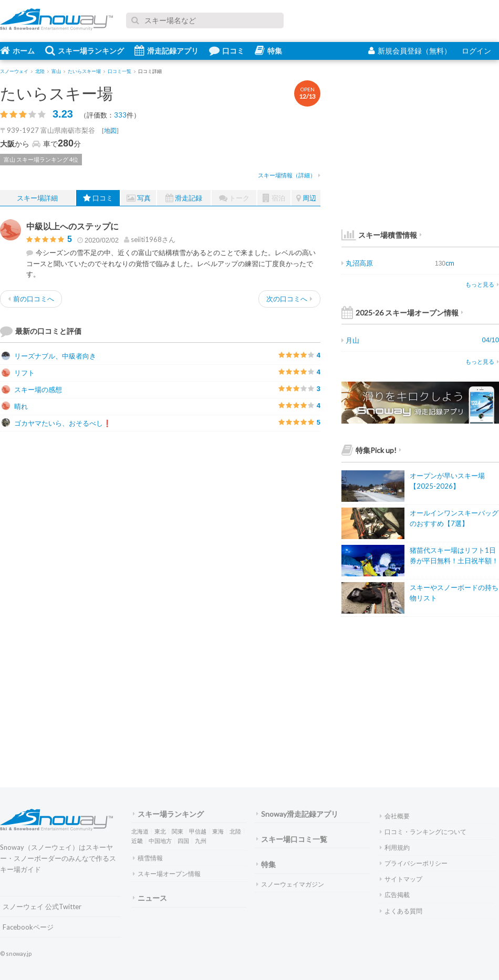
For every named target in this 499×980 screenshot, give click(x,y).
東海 (218, 831)
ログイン (476, 51)
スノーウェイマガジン (290, 884)
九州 (201, 841)
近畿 (137, 841)
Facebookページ (28, 927)
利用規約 (395, 847)
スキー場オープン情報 (167, 874)
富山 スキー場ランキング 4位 (41, 159)
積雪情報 (148, 858)
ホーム (17, 50)
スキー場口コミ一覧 (292, 839)
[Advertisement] (242, 513)
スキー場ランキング (85, 50)
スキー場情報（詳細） (289, 175)
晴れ (15, 406)
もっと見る (482, 284)
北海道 (140, 831)
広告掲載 (395, 895)
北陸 (235, 831)
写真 (139, 198)
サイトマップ (401, 879)
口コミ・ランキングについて (423, 832)
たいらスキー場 (56, 93)
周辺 (306, 198)
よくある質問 (401, 911)
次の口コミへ (289, 299)
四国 (183, 841)
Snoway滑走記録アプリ (297, 814)
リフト (18, 373)
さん (150, 239)
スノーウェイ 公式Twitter (42, 907)
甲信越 (198, 831)
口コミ (227, 50)
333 (120, 115)
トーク (234, 198)
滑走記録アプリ (167, 50)
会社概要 (395, 816)
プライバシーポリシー (414, 863)
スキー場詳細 (37, 198)
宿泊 (274, 198)
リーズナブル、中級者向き (49, 356)
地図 (110, 130)
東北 (160, 831)
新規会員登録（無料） (410, 51)
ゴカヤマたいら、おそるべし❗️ (56, 423)
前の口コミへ (31, 299)
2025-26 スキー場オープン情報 (402, 313)
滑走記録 (184, 198)
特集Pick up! (371, 450)
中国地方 (160, 841)
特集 (268, 50)
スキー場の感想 (32, 389)
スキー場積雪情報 (379, 235)
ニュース (150, 898)
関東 (178, 831)
